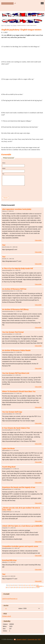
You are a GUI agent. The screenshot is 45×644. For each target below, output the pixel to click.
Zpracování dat (32, 639)
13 (32, 585)
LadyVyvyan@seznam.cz (10, 599)
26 (33, 587)
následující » (40, 586)
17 (9, 587)
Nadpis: (4, 168)
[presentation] (14, 191)
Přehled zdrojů (7, 616)
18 (12, 587)
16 (6, 587)
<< (6, 608)
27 (35, 587)
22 (22, 587)
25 (30, 587)
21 (19, 587)
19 (14, 587)
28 (38, 587)
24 (27, 587)
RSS (39, 639)
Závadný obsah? (22, 639)
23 (25, 587)
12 (29, 585)
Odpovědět (38, 240)
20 (17, 587)
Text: (3, 174)
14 (34, 585)
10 (24, 585)
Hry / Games (7, 25)
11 (27, 585)
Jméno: (4, 163)
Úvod (2, 25)
